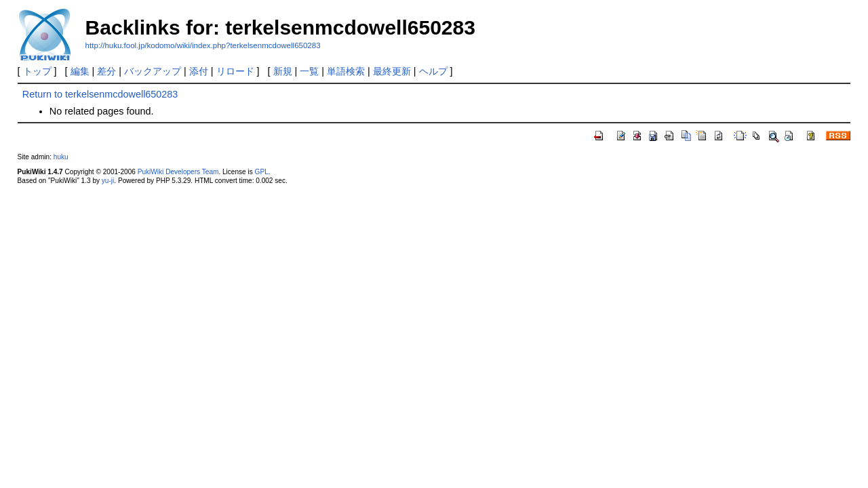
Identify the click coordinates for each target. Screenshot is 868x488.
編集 (80, 71)
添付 (199, 71)
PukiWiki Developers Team (178, 172)
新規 (283, 71)
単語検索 (346, 71)
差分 (106, 71)
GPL (262, 172)
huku (61, 157)
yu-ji (108, 181)
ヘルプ (433, 71)
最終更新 (392, 71)
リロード (235, 71)
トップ (37, 71)
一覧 (309, 71)
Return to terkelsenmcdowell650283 (100, 94)
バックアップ (153, 71)
